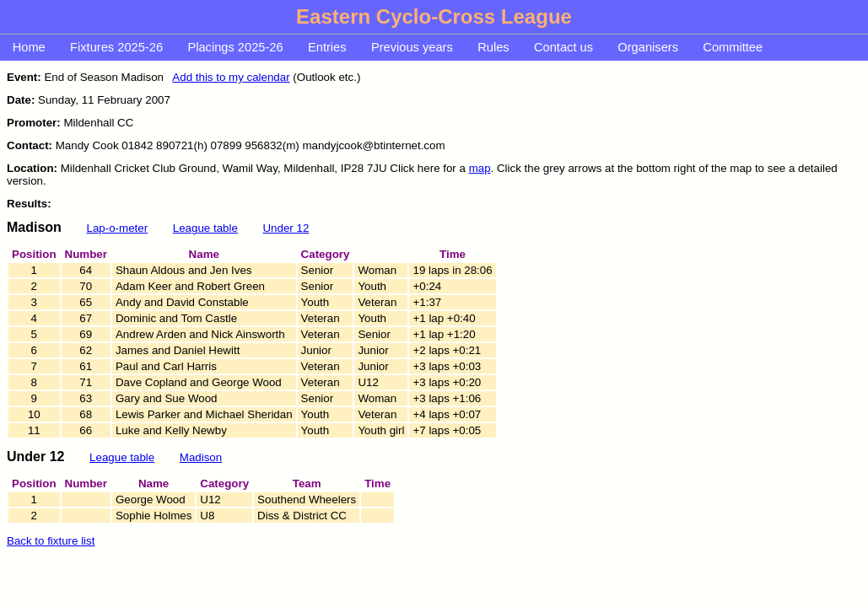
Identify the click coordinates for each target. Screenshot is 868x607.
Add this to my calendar (231, 77)
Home (29, 47)
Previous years (412, 47)
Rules (493, 47)
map (480, 168)
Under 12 (286, 228)
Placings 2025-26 (235, 47)
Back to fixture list (51, 541)
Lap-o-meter (118, 228)
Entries (327, 47)
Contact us (563, 47)
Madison (201, 457)
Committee (733, 47)
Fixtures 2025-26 (116, 47)
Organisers (648, 47)
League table (205, 228)
